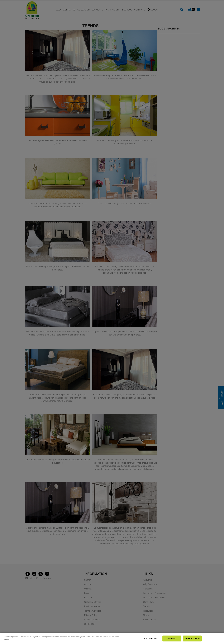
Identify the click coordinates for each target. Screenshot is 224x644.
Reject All (172, 638)
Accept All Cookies (192, 638)
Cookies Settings (151, 638)
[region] (112, 638)
